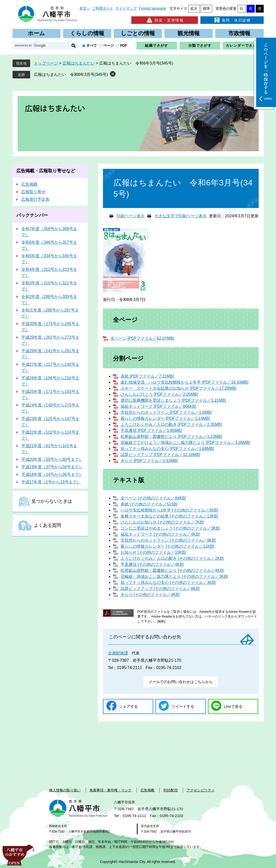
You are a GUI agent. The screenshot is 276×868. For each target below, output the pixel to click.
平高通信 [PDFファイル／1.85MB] (151, 430)
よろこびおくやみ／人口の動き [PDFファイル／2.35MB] (171, 424)
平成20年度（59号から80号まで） (52, 459)
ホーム (36, 33)
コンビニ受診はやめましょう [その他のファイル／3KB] (170, 528)
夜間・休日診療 (232, 20)
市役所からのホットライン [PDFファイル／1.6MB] (166, 412)
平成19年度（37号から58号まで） (52, 467)
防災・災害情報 (165, 20)
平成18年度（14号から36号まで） (52, 474)
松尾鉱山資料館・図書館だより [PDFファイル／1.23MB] (171, 437)
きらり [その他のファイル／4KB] (150, 595)
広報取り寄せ (33, 192)
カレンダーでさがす (243, 45)
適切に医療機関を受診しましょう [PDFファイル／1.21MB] (173, 400)
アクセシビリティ (201, 790)
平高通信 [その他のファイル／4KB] (152, 564)
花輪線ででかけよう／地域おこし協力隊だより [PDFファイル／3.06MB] (185, 443)
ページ (108, 45)
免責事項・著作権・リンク (111, 790)
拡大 (194, 9)
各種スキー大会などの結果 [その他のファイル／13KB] (169, 516)
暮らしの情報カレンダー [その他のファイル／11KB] (167, 546)
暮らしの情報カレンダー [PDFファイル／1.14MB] (165, 418)
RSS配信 (171, 790)
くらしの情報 (87, 33)
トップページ (46, 63)
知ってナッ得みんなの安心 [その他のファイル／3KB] (168, 582)
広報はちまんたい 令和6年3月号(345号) (71, 74)
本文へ (85, 8)
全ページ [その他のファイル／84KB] (153, 498)
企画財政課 (118, 653)
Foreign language (153, 8)
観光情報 (189, 33)
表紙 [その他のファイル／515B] (149, 504)
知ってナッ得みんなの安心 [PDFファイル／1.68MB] (167, 449)
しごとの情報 (138, 33)
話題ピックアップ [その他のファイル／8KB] (160, 589)
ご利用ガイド (103, 8)
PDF (124, 45)
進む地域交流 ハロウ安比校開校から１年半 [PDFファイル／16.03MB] (184, 382)
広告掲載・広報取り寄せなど (46, 171)
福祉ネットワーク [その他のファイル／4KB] (160, 534)
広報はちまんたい (79, 63)
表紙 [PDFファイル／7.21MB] (147, 376)
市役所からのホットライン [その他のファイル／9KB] (168, 540)
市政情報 (239, 33)
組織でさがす (156, 45)
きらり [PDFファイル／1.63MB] (149, 461)
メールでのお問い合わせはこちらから (181, 682)
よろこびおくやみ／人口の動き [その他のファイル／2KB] (172, 558)
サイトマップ (126, 8)
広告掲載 (29, 184)
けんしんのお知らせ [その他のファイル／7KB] (162, 522)
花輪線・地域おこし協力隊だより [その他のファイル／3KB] (174, 576)
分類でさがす (200, 45)
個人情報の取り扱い (65, 790)
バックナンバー (32, 215)
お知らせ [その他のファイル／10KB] (153, 552)
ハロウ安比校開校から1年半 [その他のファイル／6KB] (169, 510)
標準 (206, 9)
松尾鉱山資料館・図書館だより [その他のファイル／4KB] (172, 570)
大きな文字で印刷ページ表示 (181, 216)
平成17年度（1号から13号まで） (51, 482)
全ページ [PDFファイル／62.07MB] (142, 338)
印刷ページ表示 (131, 216)
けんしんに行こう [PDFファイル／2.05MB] (159, 394)
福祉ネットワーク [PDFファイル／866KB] (158, 406)
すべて (92, 45)
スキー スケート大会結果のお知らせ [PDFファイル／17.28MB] (178, 388)
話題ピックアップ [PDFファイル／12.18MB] (160, 455)
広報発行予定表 (35, 199)
